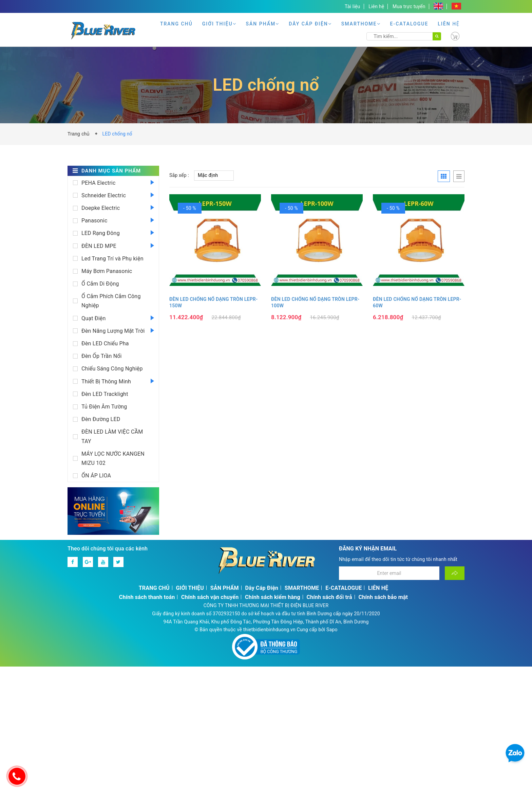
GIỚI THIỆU (219, 24)
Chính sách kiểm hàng (273, 597)
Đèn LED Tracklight (105, 394)
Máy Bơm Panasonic (107, 271)
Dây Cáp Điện (310, 24)
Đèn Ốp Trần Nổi (102, 356)
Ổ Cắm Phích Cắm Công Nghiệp (111, 301)
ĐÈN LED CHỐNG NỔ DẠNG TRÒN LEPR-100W (315, 303)
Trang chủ (80, 134)
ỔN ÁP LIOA (96, 476)
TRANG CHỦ (176, 24)
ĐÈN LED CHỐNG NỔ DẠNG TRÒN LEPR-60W (417, 303)
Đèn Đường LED (101, 419)
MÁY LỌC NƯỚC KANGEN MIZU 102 (113, 458)
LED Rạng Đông (101, 233)
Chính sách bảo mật (383, 597)
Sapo (332, 630)
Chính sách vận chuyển (210, 597)
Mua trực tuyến (409, 6)
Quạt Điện (93, 318)
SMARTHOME (361, 24)
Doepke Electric (101, 208)
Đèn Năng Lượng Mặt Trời (113, 331)
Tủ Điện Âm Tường (104, 407)
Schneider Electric (104, 195)
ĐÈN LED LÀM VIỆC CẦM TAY (112, 436)
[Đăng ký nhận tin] (455, 573)
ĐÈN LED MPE (99, 246)
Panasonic (94, 221)
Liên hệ (376, 6)
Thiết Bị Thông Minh (106, 381)
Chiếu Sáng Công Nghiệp (112, 369)
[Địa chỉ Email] (389, 573)
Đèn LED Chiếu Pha (105, 343)
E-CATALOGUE (409, 24)
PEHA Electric (99, 183)
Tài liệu (353, 6)
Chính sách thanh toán (147, 597)
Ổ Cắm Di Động (100, 284)
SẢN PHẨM (263, 24)
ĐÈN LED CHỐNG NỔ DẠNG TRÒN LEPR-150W (213, 303)
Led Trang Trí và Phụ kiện (112, 259)
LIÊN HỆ (449, 24)
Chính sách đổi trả (329, 597)
